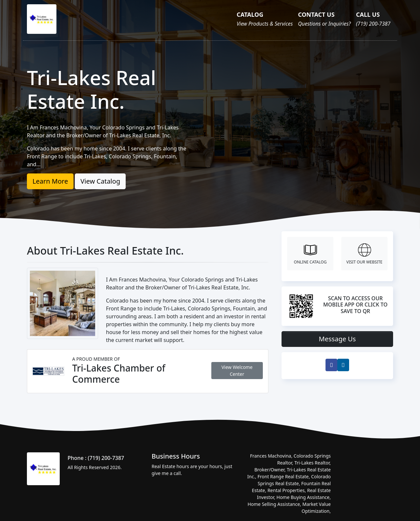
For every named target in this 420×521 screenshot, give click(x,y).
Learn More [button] (50, 181)
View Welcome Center (237, 371)
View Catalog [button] (100, 181)
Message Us (337, 339)
